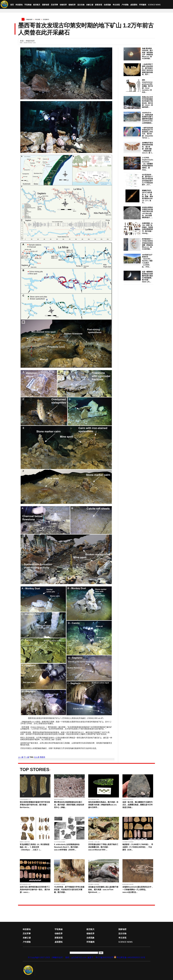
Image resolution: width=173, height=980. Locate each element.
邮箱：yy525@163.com (76, 957)
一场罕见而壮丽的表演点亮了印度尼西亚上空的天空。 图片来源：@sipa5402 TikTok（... (147, 133)
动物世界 (63, 5)
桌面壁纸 (134, 5)
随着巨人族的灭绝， (26, 842)
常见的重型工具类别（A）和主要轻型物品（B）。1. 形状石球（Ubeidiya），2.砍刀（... (35, 847)
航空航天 (37, 5)
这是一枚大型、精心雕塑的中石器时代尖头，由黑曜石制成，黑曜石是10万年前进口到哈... (138, 805)
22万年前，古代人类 (94, 842)
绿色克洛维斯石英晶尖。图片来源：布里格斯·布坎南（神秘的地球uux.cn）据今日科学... (103, 805)
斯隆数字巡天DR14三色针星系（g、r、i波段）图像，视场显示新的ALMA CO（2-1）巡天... (147, 197)
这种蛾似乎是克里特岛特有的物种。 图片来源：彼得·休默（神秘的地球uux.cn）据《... (147, 148)
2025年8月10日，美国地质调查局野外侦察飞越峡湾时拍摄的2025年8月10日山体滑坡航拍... (147, 118)
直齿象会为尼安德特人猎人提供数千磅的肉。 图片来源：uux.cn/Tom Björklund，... (103, 890)
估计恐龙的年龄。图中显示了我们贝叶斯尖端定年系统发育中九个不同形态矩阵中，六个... (147, 180)
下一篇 (26, 757)
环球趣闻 (143, 5)
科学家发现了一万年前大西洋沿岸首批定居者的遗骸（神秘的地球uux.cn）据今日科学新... (147, 244)
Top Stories (35, 769)
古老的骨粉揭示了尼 (26, 799)
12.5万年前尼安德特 (60, 842)
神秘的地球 (29, 19)
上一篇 (21, 757)
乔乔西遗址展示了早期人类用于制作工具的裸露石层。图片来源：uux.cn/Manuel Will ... (103, 847)
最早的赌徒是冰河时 (26, 884)
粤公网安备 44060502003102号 (131, 957)
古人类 (37, 757)
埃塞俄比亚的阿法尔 (128, 799)
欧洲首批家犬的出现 (128, 884)
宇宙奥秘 (28, 5)
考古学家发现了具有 (94, 799)
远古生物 (81, 5)
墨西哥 (42, 757)
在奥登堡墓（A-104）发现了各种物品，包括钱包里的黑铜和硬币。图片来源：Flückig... (147, 228)
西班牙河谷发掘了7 (59, 799)
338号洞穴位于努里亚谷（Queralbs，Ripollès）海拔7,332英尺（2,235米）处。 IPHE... (147, 261)
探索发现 (99, 5)
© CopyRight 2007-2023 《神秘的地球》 (46, 957)
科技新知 (19, 5)
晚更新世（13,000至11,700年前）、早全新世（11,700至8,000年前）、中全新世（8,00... (138, 847)
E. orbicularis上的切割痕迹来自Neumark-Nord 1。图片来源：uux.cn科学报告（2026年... (67, 847)
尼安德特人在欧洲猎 (94, 884)
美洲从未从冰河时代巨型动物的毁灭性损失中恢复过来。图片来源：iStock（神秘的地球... (147, 102)
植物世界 (72, 5)
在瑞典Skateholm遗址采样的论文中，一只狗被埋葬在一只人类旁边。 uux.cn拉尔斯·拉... (138, 890)
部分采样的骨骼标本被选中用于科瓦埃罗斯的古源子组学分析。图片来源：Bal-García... (35, 805)
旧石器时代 (46, 19)
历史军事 (54, 5)
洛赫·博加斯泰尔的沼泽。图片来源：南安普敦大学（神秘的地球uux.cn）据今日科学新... (147, 53)
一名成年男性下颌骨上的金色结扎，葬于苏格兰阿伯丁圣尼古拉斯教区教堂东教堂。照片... (147, 69)
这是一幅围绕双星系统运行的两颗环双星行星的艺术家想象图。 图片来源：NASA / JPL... (147, 277)
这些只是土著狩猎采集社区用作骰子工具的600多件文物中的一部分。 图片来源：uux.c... (35, 890)
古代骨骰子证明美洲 (128, 842)
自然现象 (107, 5)
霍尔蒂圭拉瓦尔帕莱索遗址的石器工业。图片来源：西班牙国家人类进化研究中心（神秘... (69, 805)
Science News (154, 5)
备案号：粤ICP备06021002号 (100, 957)
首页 (12, 5)
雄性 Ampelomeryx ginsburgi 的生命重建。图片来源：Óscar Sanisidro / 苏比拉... (147, 86)
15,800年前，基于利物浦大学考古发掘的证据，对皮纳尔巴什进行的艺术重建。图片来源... (69, 890)
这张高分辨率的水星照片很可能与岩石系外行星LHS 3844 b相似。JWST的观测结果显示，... (147, 212)
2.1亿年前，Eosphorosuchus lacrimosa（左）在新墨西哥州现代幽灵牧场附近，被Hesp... (148, 164)
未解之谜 (90, 5)
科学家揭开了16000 (60, 884)
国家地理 (46, 5)
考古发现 (116, 5)
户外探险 (125, 5)
